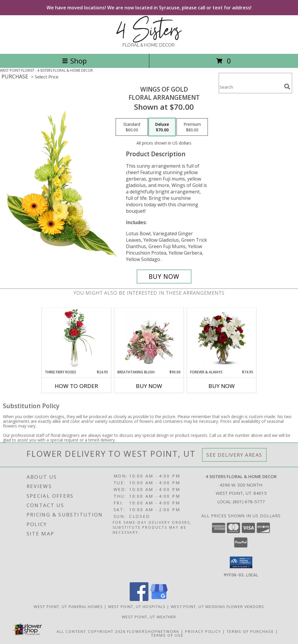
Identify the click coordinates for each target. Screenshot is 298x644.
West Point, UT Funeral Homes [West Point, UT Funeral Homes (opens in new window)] (68, 606)
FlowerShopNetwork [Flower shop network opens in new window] (153, 631)
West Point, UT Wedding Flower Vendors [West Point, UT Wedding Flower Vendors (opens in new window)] (217, 606)
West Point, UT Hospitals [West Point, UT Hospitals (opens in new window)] (137, 606)
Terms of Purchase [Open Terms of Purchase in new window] (250, 631)
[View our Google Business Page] (159, 599)
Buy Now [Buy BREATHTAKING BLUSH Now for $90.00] (149, 386)
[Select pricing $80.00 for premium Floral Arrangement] (192, 127)
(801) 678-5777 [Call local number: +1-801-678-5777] (249, 502)
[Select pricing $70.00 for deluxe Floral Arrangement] (162, 127)
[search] (287, 87)
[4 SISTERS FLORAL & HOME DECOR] (149, 45)
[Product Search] (250, 87)
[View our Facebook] (139, 599)
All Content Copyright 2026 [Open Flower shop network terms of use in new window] (91, 631)
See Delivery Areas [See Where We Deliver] (234, 455)
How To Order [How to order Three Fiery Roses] (76, 386)
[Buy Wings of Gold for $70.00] (164, 277)
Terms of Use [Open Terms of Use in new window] (167, 635)
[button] (241, 562)
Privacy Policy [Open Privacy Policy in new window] (203, 631)
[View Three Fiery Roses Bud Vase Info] (77, 339)
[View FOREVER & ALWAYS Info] (222, 339)
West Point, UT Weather (149, 616)
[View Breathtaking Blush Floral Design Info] (149, 339)
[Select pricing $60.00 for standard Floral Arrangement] (132, 127)
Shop (74, 61)
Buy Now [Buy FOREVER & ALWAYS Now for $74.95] (222, 386)
